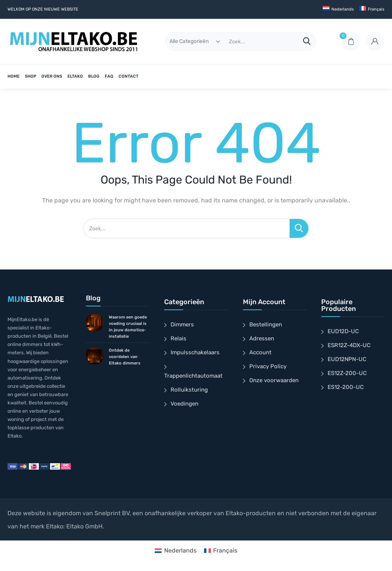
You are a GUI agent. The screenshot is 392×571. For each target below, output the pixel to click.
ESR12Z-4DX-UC (349, 345)
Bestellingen (266, 325)
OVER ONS (52, 76)
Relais (178, 338)
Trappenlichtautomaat (193, 376)
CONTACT (129, 76)
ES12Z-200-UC (347, 373)
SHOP (31, 76)
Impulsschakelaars (195, 352)
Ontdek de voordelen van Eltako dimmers (125, 357)
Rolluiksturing (189, 390)
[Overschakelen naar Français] (372, 9)
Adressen (262, 338)
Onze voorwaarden (274, 380)
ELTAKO (75, 76)
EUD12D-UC (343, 331)
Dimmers (182, 325)
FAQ (109, 76)
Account (260, 352)
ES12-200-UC (346, 387)
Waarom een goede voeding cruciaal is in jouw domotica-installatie (128, 327)
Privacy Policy (268, 366)
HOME (14, 76)
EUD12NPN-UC (347, 359)
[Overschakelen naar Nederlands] (175, 551)
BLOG (94, 76)
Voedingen (185, 404)
